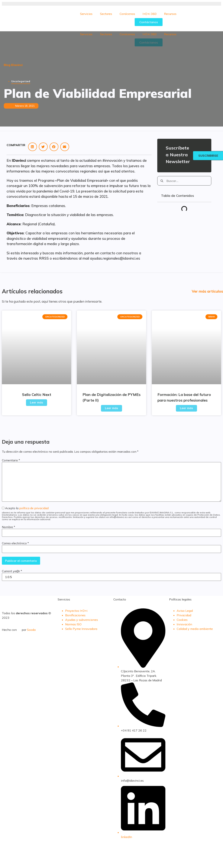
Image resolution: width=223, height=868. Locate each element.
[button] (32, 147)
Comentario (11, 460)
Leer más (37, 402)
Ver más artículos (207, 291)
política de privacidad (34, 508)
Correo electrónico (15, 543)
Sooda (31, 630)
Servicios (86, 14)
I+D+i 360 (150, 14)
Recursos (170, 14)
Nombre (8, 527)
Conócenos (127, 14)
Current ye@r (12, 571)
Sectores (106, 14)
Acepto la (111, 514)
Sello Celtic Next (37, 395)
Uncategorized (21, 81)
